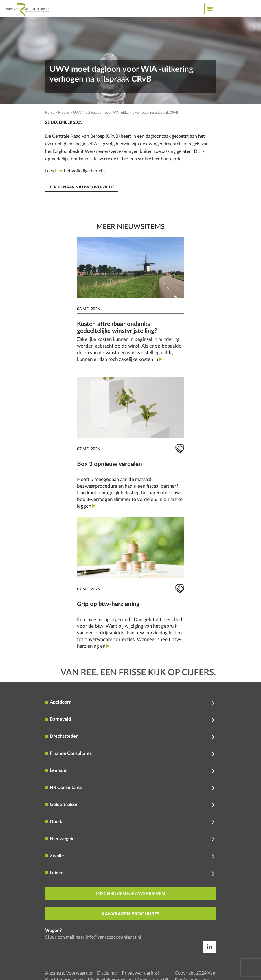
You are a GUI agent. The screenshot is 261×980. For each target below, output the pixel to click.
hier (59, 171)
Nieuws (64, 113)
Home (50, 113)
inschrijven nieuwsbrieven (130, 894)
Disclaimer (108, 973)
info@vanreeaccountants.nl (113, 937)
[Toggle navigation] (210, 9)
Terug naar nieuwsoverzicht (82, 187)
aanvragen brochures (130, 914)
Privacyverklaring (139, 973)
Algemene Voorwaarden (69, 973)
